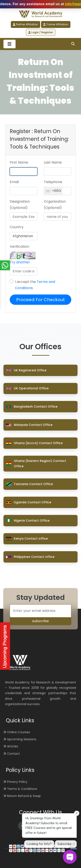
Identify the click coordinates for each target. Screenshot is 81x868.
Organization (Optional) (55, 205)
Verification (19, 247)
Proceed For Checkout (40, 300)
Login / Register (41, 32)
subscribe (40, 621)
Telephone (53, 182)
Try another (20, 262)
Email (14, 182)
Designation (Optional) (20, 205)
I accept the (35, 285)
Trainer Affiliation (56, 24)
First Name (19, 162)
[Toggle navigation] (10, 44)
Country (17, 227)
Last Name (53, 162)
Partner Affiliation (25, 24)
